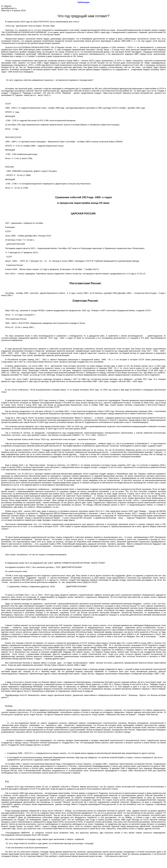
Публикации (83, 2)
